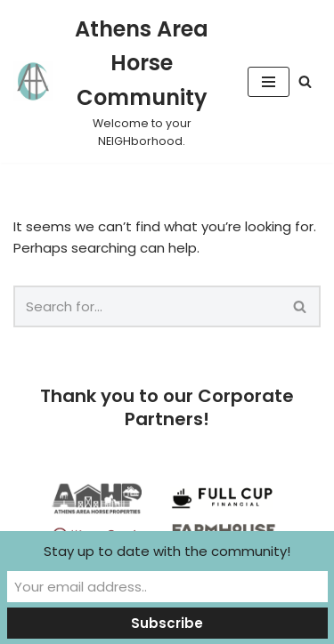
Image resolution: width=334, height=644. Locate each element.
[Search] (305, 81)
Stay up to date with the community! (167, 551)
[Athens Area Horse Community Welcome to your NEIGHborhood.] (117, 81)
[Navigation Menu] (269, 82)
